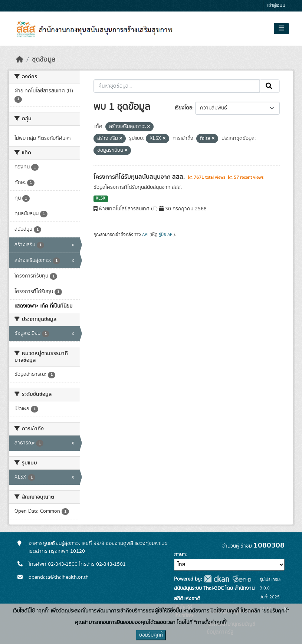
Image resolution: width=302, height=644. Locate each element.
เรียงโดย (183, 108)
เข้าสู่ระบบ (276, 6)
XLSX (101, 198)
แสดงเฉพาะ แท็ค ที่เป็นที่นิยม (43, 306)
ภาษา (180, 555)
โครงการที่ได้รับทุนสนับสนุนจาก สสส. (140, 177)
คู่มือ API (166, 234)
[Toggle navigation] (281, 29)
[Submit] (270, 86)
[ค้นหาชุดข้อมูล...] (177, 86)
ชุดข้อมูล (44, 60)
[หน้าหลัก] (20, 60)
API (145, 234)
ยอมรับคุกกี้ (151, 635)
